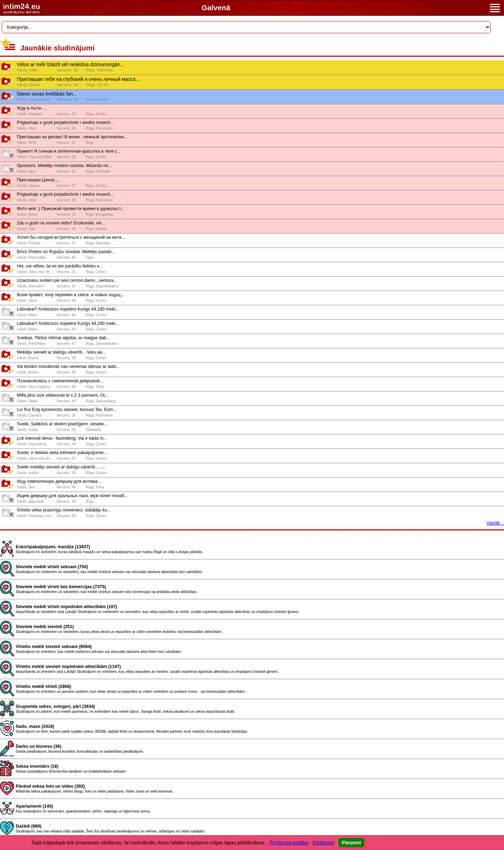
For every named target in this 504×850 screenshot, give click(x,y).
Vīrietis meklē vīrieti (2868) (43, 687)
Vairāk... (495, 523)
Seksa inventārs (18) (37, 766)
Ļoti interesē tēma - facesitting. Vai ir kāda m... (62, 438)
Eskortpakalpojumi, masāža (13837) (53, 547)
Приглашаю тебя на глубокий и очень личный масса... (78, 79)
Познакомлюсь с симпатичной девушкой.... (61, 381)
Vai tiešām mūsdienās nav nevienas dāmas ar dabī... (68, 367)
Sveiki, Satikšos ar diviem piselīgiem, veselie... (62, 424)
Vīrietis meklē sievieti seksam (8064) (54, 647)
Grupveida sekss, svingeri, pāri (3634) (55, 706)
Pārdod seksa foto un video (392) (50, 786)
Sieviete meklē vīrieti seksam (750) (52, 567)
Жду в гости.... (31, 108)
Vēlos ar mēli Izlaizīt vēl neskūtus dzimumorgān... (71, 64)
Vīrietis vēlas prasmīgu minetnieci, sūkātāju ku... (64, 510)
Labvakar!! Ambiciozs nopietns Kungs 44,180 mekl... (68, 309)
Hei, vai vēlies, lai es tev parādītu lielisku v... (60, 266)
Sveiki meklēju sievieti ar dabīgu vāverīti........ (61, 467)
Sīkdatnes (323, 843)
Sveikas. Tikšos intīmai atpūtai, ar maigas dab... (63, 338)
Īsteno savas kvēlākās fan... (47, 94)
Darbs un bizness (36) (38, 746)
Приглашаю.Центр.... (38, 180)
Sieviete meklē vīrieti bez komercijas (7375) (61, 587)
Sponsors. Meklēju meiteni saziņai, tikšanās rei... (64, 166)
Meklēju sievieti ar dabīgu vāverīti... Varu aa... (61, 352)
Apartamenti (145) (34, 806)
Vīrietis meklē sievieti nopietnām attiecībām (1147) (68, 667)
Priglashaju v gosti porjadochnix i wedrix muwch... (65, 123)
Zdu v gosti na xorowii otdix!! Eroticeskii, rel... (61, 223)
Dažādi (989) (29, 826)
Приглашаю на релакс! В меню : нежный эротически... (72, 137)
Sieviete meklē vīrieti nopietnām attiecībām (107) (66, 607)
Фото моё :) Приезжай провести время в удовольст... (71, 209)
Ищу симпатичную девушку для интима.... (60, 481)
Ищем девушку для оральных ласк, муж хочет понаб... (72, 496)
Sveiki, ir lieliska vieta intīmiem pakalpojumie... (62, 453)
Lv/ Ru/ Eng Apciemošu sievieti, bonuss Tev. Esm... (67, 410)
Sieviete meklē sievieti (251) (45, 627)
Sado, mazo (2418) (35, 726)
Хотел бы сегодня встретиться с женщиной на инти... (71, 237)
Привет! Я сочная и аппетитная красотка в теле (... (69, 151)
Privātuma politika (289, 843)
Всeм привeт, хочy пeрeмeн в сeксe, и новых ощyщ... (71, 295)
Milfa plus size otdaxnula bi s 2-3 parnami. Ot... (63, 395)
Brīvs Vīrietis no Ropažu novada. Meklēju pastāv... (66, 252)
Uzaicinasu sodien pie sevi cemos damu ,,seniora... (67, 280)
